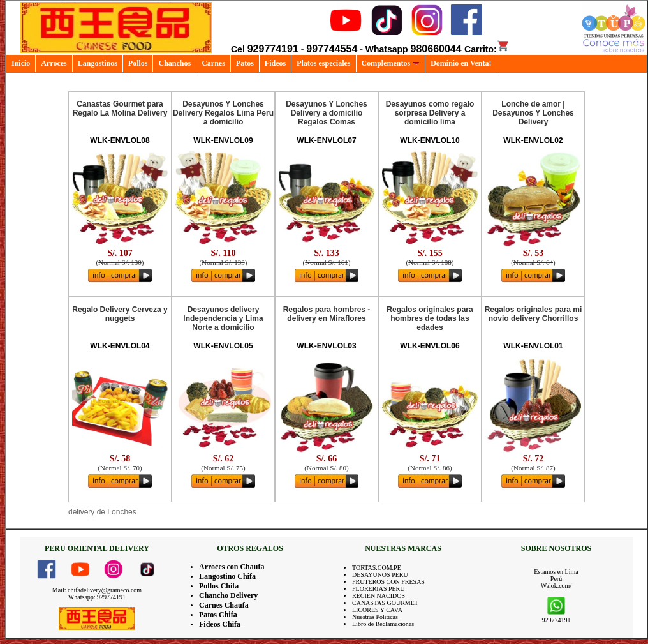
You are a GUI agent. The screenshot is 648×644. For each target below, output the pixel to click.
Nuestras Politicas (375, 617)
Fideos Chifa (220, 624)
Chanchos (174, 63)
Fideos (275, 63)
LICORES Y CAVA (377, 610)
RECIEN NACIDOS (379, 596)
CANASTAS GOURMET (385, 603)
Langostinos (98, 63)
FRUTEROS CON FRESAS (388, 582)
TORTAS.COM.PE (377, 568)
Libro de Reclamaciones (383, 624)
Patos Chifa (218, 615)
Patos (245, 63)
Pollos (138, 63)
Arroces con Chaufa (232, 567)
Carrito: (487, 49)
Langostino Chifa (227, 576)
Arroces (54, 63)
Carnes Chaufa (224, 605)
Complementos (391, 63)
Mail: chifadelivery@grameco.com (97, 590)
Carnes (213, 63)
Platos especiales (323, 63)
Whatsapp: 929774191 (97, 597)
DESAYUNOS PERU (380, 575)
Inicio (21, 63)
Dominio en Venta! (461, 63)
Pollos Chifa (219, 586)
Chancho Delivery (228, 595)
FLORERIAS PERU (379, 589)
